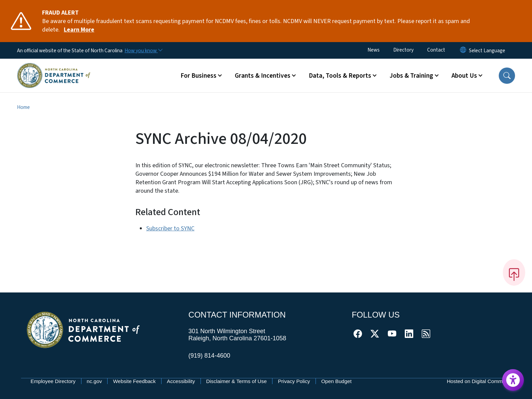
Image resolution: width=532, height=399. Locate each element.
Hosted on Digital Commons (479, 381)
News (374, 50)
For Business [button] (198, 76)
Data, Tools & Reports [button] (340, 76)
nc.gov (94, 381)
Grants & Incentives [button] (263, 76)
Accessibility (181, 381)
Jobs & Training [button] (411, 76)
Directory (403, 50)
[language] (487, 51)
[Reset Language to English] (463, 50)
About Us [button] (464, 76)
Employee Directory (53, 381)
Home (23, 107)
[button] (507, 76)
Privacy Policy (294, 381)
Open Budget (337, 381)
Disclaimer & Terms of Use (237, 381)
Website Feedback (134, 381)
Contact (436, 50)
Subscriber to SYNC (170, 229)
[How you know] (143, 51)
